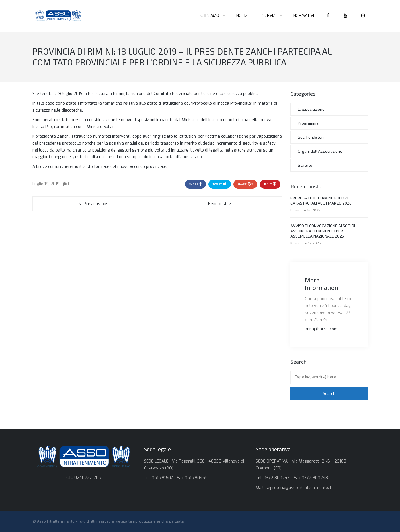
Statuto (305, 165)
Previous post (97, 204)
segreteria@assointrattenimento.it (298, 488)
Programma (308, 123)
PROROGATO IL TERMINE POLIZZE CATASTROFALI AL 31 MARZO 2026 (321, 200)
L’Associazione (311, 109)
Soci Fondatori (311, 137)
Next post (217, 204)
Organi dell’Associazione (320, 151)
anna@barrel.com (321, 329)
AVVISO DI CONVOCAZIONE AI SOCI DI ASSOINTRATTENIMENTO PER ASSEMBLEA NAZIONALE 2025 (323, 231)
